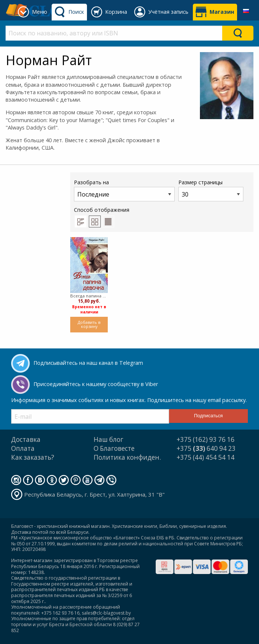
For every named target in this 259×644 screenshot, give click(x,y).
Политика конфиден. (127, 457)
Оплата (23, 448)
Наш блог (109, 439)
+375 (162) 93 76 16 (205, 439)
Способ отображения (102, 217)
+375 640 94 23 (206, 448)
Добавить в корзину (89, 324)
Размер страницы (211, 190)
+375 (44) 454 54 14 (205, 457)
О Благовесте (114, 448)
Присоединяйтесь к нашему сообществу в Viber (96, 384)
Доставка (26, 439)
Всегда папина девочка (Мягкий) (89, 296)
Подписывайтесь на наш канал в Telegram (88, 363)
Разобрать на (124, 190)
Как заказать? (33, 457)
